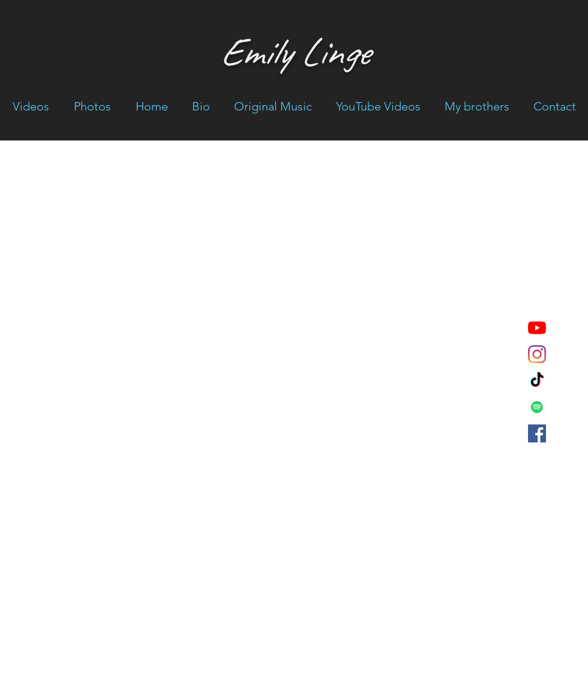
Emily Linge (294, 52)
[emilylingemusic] (537, 381)
